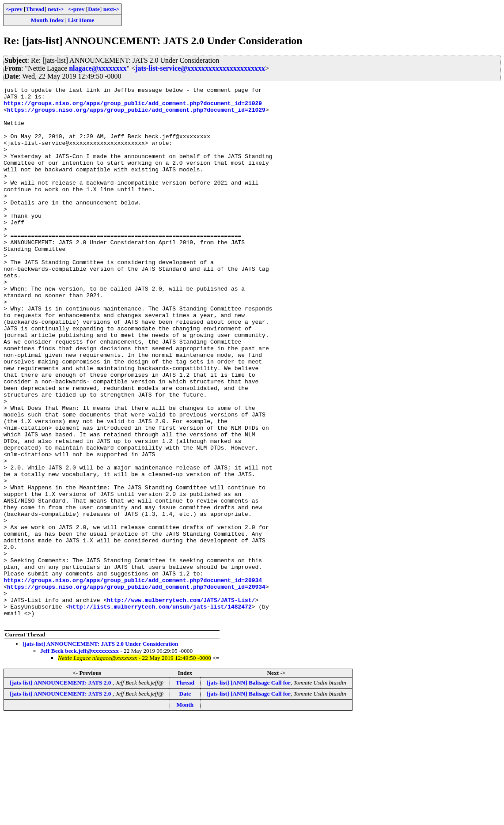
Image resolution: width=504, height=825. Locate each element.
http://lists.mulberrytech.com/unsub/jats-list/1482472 (160, 711)
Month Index (47, 20)
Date (94, 9)
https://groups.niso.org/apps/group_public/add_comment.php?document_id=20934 (133, 679)
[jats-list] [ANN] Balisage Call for (249, 790)
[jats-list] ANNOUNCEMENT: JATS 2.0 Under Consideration (100, 751)
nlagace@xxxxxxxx (98, 68)
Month (185, 812)
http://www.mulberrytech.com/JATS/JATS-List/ (181, 703)
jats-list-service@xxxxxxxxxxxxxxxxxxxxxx (200, 68)
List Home (81, 20)
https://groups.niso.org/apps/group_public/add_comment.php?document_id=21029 (133, 107)
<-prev (14, 9)
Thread (35, 9)
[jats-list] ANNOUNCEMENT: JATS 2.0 (61, 790)
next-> (56, 9)
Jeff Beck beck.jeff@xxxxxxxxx (80, 758)
